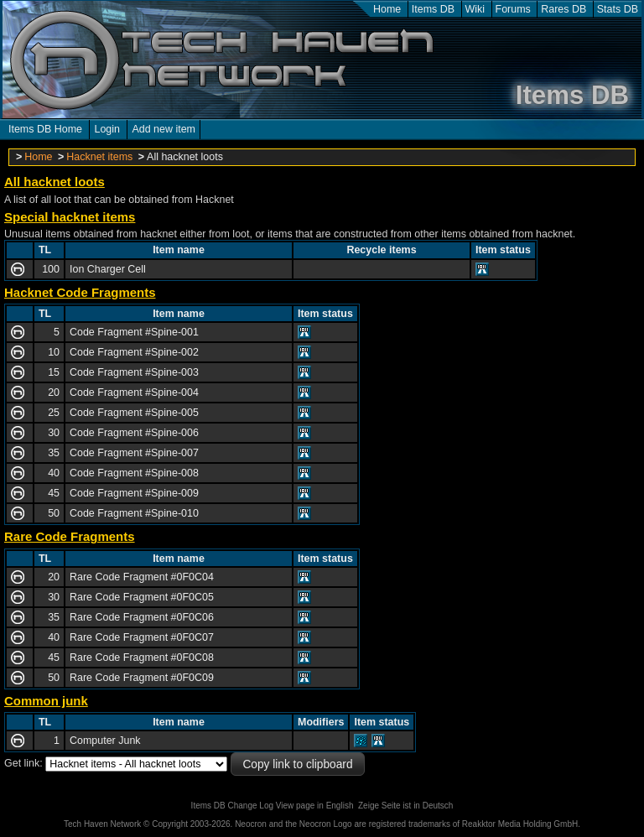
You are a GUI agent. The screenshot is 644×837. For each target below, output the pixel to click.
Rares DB (563, 9)
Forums (513, 9)
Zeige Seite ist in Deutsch (405, 806)
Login (107, 129)
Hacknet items (99, 157)
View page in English (315, 806)
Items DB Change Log (232, 806)
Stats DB (618, 9)
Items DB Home (45, 129)
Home (387, 9)
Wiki (475, 9)
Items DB (433, 9)
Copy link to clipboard (297, 764)
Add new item (164, 129)
